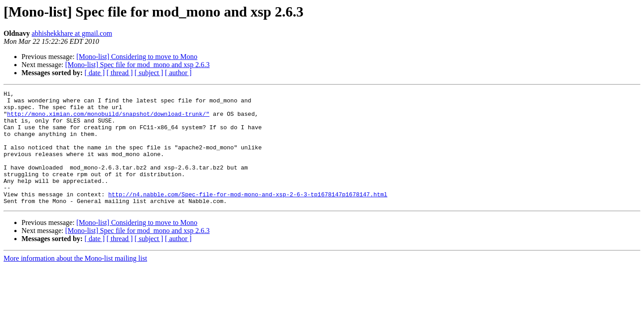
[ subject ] (149, 73)
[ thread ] (120, 73)
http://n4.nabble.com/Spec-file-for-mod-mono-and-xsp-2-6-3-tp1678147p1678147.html (248, 216)
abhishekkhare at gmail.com (72, 33)
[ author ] (178, 73)
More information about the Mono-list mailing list (75, 281)
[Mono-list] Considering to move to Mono (137, 57)
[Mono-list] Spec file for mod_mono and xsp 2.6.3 (138, 65)
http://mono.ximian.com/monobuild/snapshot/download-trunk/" (108, 119)
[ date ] (95, 73)
